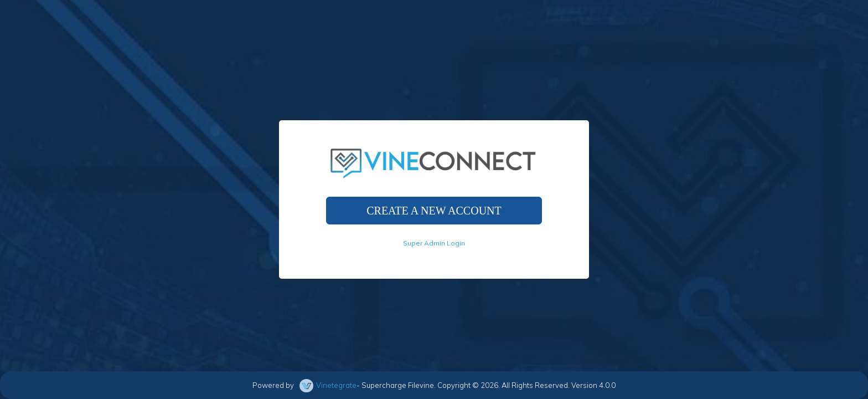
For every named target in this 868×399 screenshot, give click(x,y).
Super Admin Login (434, 243)
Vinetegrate (336, 385)
